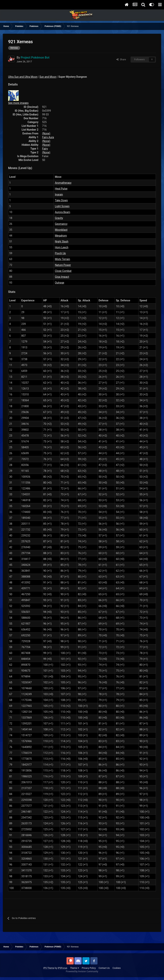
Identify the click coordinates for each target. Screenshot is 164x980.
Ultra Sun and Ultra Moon (23, 77)
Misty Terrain (62, 259)
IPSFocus (62, 968)
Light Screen (62, 206)
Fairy (45, 149)
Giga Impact (62, 277)
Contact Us (104, 968)
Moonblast (61, 230)
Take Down (61, 200)
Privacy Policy (89, 968)
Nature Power (63, 265)
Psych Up (60, 253)
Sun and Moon (48, 77)
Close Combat (63, 271)
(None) (46, 133)
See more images (18, 103)
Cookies (117, 968)
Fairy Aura (48, 137)
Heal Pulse (61, 189)
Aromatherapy (63, 183)
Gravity (59, 218)
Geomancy (61, 224)
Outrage (59, 283)
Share (121, 59)
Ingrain (59, 194)
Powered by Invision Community (82, 971)
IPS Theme (49, 968)
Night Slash (61, 241)
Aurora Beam (62, 212)
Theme (75, 968)
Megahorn (61, 236)
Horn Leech (61, 247)
